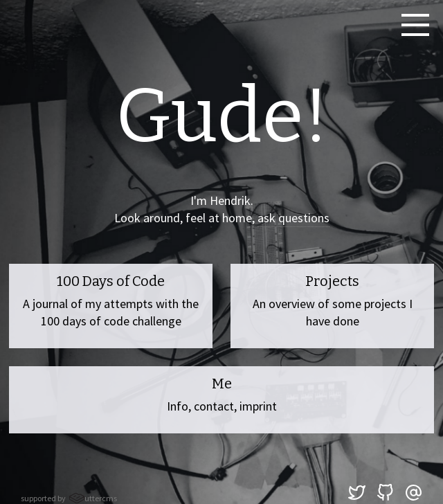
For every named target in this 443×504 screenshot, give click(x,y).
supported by (69, 498)
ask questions (293, 218)
